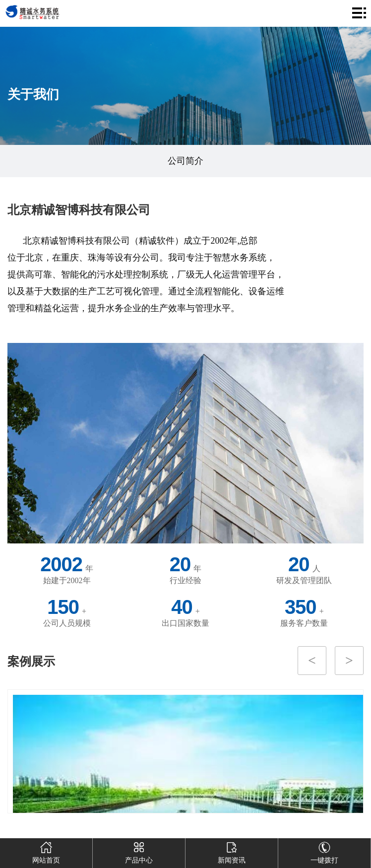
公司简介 (185, 161)
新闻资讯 (232, 851)
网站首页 (46, 851)
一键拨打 (324, 851)
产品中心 (139, 851)
